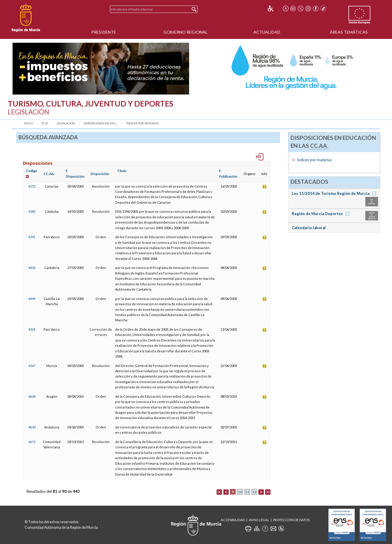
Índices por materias (142, 123)
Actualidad (267, 32)
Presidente (104, 32)
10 (240, 492)
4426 (32, 268)
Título (122, 171)
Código (32, 171)
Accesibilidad (233, 520)
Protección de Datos (291, 520)
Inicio (28, 123)
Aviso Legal (259, 520)
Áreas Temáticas (349, 32)
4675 (32, 442)
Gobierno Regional (185, 32)
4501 (32, 329)
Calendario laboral (309, 228)
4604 (32, 396)
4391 (32, 237)
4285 (32, 211)
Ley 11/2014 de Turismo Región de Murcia (335, 193)
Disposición (100, 174)
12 (254, 492)
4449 (32, 299)
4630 (32, 427)
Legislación (66, 123)
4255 (32, 186)
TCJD (45, 123)
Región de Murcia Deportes (322, 214)
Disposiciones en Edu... (101, 123)
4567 (32, 366)
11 (247, 492)
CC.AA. (49, 174)
